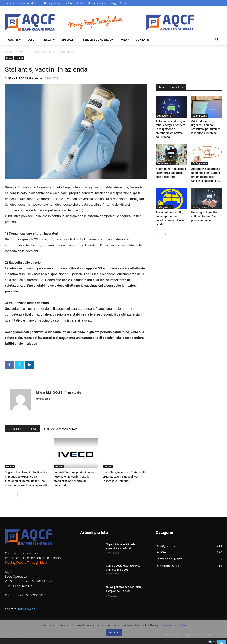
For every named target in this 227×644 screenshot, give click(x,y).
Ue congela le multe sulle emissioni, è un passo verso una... (204, 216)
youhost (215, 642)
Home (9, 52)
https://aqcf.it (43, 399)
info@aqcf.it (27, 609)
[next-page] (15, 494)
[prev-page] (8, 494)
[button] (217, 40)
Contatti (142, 40)
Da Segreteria (52, 3)
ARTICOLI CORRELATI (23, 429)
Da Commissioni (97, 3)
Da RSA (68, 3)
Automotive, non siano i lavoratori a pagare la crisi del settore (171, 173)
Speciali (69, 40)
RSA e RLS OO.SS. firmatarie (25, 78)
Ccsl (33, 40)
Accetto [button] (114, 632)
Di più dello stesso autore (60, 429)
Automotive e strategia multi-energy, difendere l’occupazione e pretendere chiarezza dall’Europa (170, 129)
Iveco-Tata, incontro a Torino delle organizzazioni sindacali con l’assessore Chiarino (124, 477)
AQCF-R (15, 40)
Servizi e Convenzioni (99, 40)
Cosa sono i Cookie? (174, 625)
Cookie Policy (149, 625)
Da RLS (80, 3)
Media (125, 40)
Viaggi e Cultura (119, 3)
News (50, 40)
